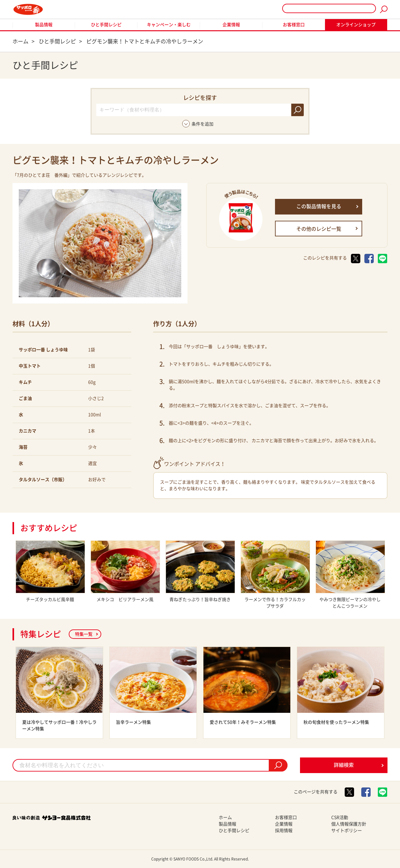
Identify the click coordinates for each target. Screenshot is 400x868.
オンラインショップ (356, 25)
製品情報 (44, 25)
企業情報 (231, 25)
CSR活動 (340, 817)
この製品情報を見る (319, 206)
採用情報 (284, 831)
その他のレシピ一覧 (319, 229)
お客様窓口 (294, 25)
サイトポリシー (347, 831)
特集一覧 (84, 634)
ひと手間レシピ (106, 25)
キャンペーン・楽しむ (169, 25)
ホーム (225, 817)
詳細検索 (344, 765)
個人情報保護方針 (349, 824)
